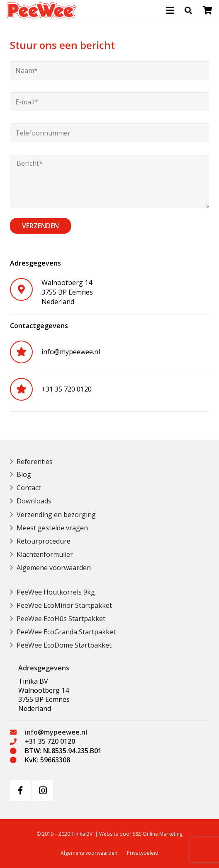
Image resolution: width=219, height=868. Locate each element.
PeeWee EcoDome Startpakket (64, 645)
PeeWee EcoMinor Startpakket (64, 605)
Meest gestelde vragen (52, 528)
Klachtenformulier (45, 554)
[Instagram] (43, 791)
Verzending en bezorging (56, 515)
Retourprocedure (44, 541)
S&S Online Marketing (158, 834)
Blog (24, 474)
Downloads (34, 501)
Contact (29, 488)
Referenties (35, 462)
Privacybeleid (143, 853)
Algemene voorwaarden (54, 568)
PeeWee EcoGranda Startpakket (66, 632)
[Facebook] (20, 791)
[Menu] (170, 10)
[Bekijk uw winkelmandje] (208, 10)
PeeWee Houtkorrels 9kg (56, 592)
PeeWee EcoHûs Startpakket (61, 619)
